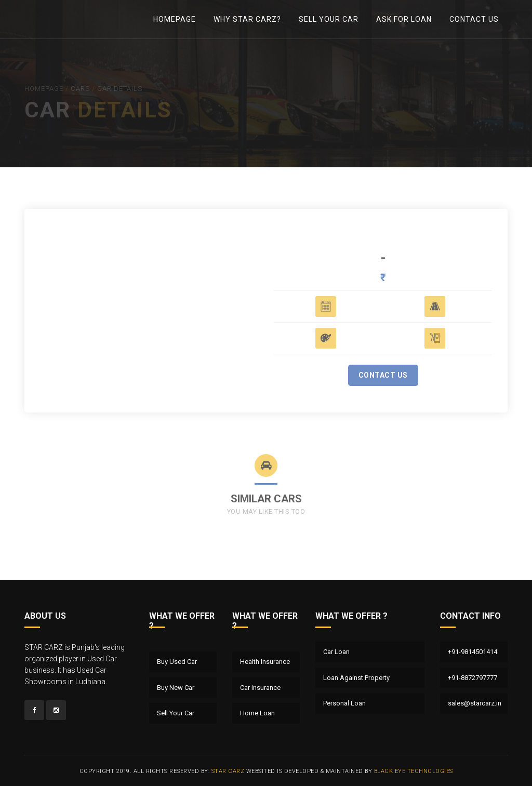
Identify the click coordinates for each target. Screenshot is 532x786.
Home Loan (257, 713)
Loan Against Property (356, 678)
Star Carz (228, 771)
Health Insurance (265, 662)
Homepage (175, 19)
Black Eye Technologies (414, 771)
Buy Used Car (177, 662)
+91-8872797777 (473, 678)
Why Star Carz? (247, 19)
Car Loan (336, 652)
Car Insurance (260, 688)
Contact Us (474, 19)
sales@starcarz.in (475, 703)
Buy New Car (176, 688)
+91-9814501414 (473, 652)
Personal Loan (344, 703)
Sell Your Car (329, 19)
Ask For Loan (404, 19)
